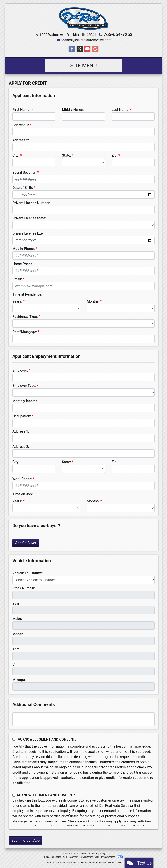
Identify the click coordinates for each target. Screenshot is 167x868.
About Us (74, 854)
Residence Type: (25, 317)
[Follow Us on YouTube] (87, 49)
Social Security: (24, 172)
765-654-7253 (118, 34)
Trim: (16, 649)
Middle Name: (73, 110)
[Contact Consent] (14, 795)
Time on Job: (23, 494)
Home (65, 854)
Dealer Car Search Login (56, 857)
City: (16, 155)
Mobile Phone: (24, 249)
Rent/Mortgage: (25, 332)
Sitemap (89, 857)
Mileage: (19, 680)
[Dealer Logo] (84, 19)
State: (67, 155)
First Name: (21, 110)
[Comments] (83, 719)
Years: (17, 301)
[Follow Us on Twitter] (80, 49)
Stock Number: (24, 588)
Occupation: (22, 416)
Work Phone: (22, 479)
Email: (17, 279)
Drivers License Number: (31, 203)
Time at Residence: (27, 294)
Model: (18, 634)
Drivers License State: (29, 218)
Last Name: (120, 110)
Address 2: (21, 140)
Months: (93, 301)
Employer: (20, 370)
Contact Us (85, 854)
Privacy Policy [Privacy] (99, 854)
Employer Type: (24, 386)
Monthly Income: (25, 401)
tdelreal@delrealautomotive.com (86, 40)
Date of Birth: (23, 188)
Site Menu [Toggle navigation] (83, 66)
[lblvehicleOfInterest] (83, 580)
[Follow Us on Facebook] (72, 49)
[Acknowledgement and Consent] (14, 739)
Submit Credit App (26, 840)
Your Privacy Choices (109, 857)
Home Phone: (23, 264)
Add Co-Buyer (26, 543)
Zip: (114, 155)
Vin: (15, 664)
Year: (16, 603)
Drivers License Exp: (28, 233)
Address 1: (21, 125)
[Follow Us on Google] (95, 49)
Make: (17, 619)
